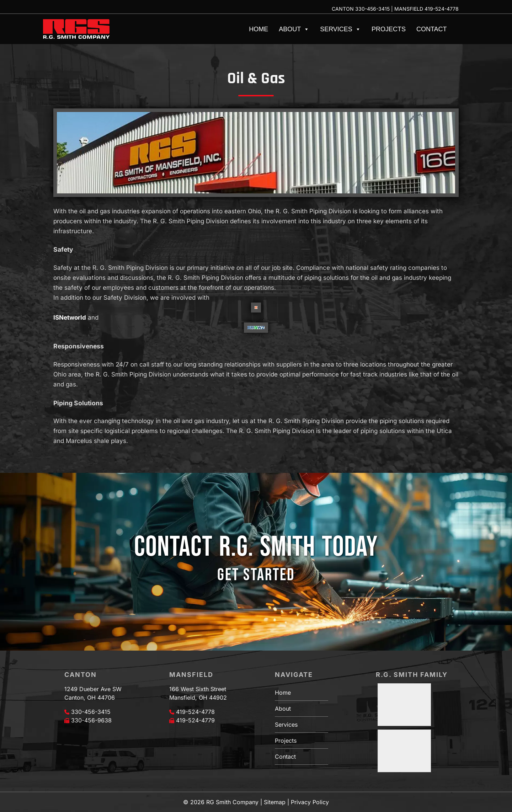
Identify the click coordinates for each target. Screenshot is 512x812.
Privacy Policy (310, 802)
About (294, 29)
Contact (432, 29)
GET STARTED (256, 575)
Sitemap (275, 802)
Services (340, 29)
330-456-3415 (372, 9)
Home (258, 29)
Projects (389, 29)
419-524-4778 (442, 9)
